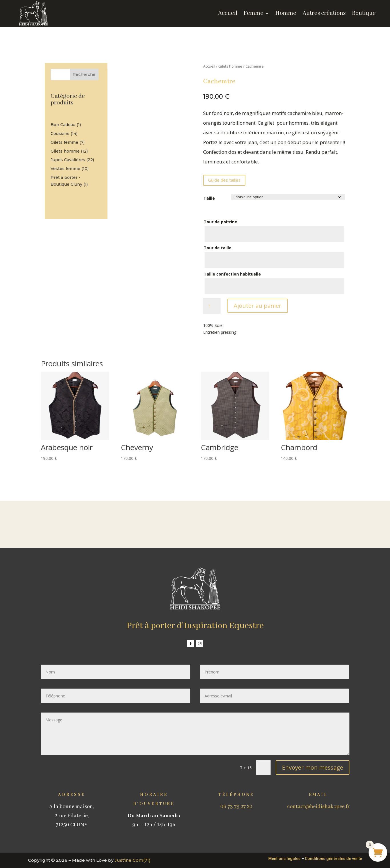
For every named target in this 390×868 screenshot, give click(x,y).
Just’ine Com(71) (133, 860)
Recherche (84, 74)
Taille (209, 198)
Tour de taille (218, 248)
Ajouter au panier (258, 306)
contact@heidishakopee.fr (318, 807)
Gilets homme (230, 66)
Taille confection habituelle (232, 274)
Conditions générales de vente (333, 859)
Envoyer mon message (313, 767)
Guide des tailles (224, 180)
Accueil (209, 66)
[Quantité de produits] (212, 306)
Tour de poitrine (220, 222)
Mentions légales (284, 859)
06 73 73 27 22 (236, 807)
